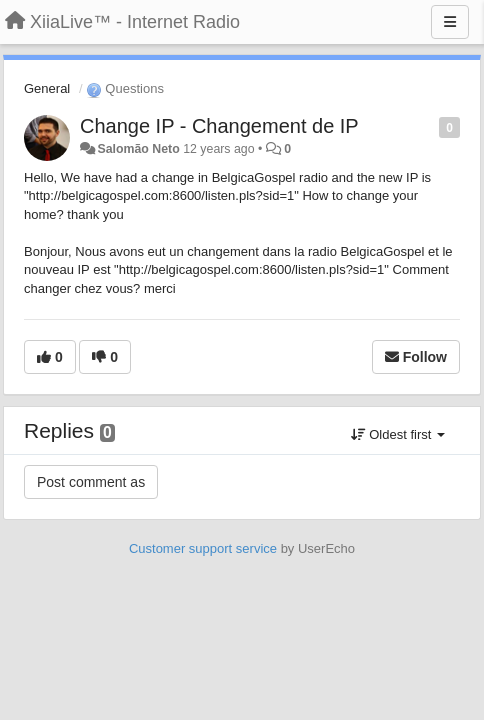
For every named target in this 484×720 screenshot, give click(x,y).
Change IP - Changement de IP (219, 126)
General (47, 88)
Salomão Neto (138, 149)
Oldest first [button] (398, 434)
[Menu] (450, 22)
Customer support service (203, 548)
